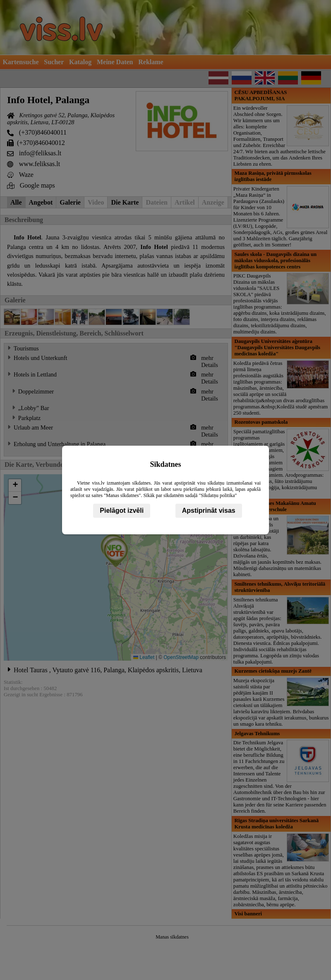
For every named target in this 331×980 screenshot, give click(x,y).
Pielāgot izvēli (122, 511)
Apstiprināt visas (209, 511)
